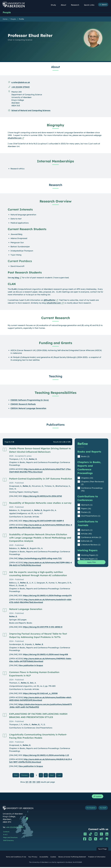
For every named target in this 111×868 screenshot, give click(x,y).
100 (38, 782)
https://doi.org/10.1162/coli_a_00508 (40, 694)
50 (34, 782)
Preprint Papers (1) (89, 559)
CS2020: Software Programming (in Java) (30, 400)
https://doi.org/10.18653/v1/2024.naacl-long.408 (45, 655)
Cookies (53, 858)
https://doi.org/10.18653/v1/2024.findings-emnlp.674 (47, 596)
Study (54, 5)
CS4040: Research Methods (23, 404)
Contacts (6, 833)
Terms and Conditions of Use (16, 858)
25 (30, 782)
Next (53, 775)
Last (60, 775)
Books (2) (85, 457)
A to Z (5, 836)
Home (5, 19)
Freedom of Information (97, 858)
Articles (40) (86, 534)
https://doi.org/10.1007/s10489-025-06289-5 (43, 521)
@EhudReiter (50, 300)
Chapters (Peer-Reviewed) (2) (93, 483)
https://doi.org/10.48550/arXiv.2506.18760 (42, 496)
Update (97, 797)
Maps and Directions (10, 838)
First (17, 775)
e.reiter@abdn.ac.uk (21, 83)
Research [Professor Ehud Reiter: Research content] (56, 185)
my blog (15, 278)
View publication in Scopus (31, 666)
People (7, 12)
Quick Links (90, 5)
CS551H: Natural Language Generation (28, 409)
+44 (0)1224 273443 (20, 87)
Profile (21, 19)
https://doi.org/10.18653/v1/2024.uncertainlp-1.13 (46, 755)
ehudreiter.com (15, 138)
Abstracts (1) (87, 505)
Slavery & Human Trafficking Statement (72, 858)
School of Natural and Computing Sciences (31, 111)
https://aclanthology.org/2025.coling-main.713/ (40, 559)
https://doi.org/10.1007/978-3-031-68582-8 (43, 627)
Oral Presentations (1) (91, 516)
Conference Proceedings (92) (92, 490)
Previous (26, 775)
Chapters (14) (87, 478)
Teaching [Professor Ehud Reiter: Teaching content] (56, 376)
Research (76, 5)
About (65, 5)
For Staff (102, 809)
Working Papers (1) (90, 555)
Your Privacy (33, 858)
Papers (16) (86, 509)
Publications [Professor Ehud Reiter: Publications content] (55, 425)
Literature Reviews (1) (91, 545)
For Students (89, 809)
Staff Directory (8, 841)
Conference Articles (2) (91, 538)
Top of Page (102, 850)
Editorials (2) (87, 541)
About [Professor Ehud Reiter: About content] (55, 67)
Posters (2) (86, 512)
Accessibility (44, 858)
